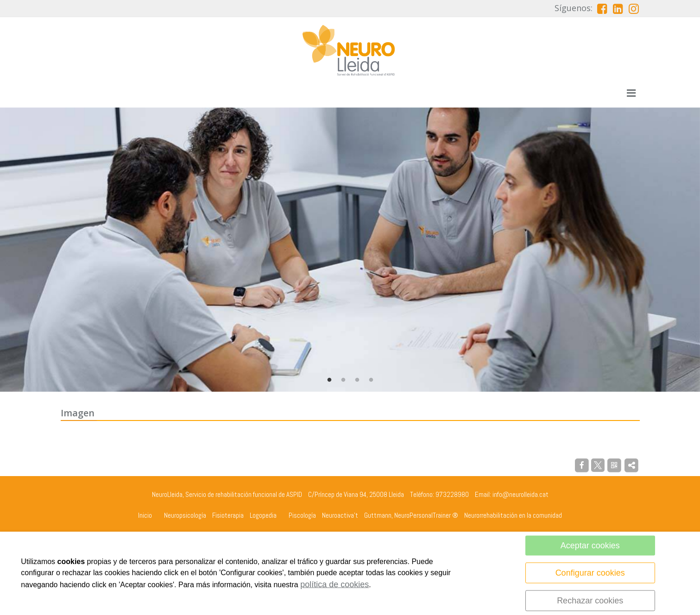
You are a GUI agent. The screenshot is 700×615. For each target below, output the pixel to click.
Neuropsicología (185, 515)
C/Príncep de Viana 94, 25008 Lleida (356, 494)
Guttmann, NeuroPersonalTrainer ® (411, 515)
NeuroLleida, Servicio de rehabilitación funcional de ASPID (227, 494)
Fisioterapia (228, 515)
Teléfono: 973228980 (439, 494)
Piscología (302, 515)
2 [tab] (343, 380)
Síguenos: (574, 8)
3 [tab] (357, 380)
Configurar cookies (590, 573)
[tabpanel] (350, 250)
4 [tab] (371, 380)
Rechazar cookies (590, 601)
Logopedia (263, 515)
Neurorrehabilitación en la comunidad (513, 515)
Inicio (145, 515)
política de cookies (334, 584)
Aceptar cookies (590, 546)
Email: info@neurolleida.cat (512, 494)
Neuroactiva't (340, 515)
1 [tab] (329, 380)
